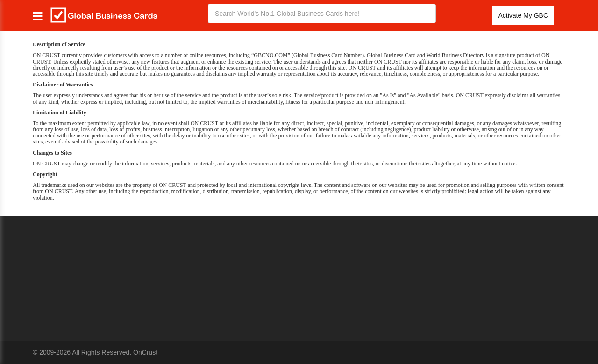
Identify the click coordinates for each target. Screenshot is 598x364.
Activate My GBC (523, 15)
